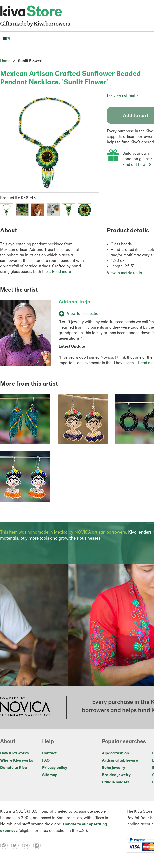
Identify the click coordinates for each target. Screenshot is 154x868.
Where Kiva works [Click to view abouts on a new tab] (17, 761)
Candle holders (116, 782)
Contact (49, 753)
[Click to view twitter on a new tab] (17, 845)
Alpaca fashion (115, 753)
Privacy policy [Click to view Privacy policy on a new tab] (55, 768)
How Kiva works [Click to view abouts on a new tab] (14, 753)
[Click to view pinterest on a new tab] (6, 845)
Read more (61, 272)
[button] (7, 210)
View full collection (80, 314)
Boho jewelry (113, 768)
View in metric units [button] (125, 273)
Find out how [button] (137, 165)
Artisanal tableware (120, 761)
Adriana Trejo (74, 302)
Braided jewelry (116, 775)
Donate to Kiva (13, 768)
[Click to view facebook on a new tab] (38, 845)
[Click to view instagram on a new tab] (28, 845)
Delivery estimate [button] (122, 96)
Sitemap (50, 775)
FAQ (46, 761)
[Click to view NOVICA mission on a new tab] (25, 707)
